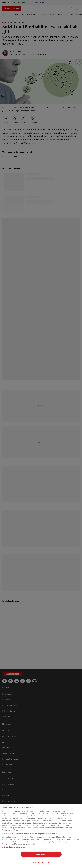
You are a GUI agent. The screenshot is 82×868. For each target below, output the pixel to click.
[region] (41, 836)
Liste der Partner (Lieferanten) (14, 847)
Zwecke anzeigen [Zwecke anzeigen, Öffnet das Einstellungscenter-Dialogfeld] (41, 862)
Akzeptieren (41, 854)
